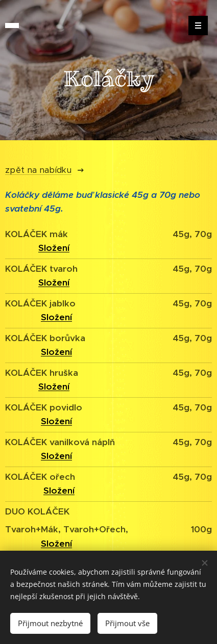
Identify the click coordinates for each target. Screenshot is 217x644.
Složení (56, 456)
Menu (195, 25)
